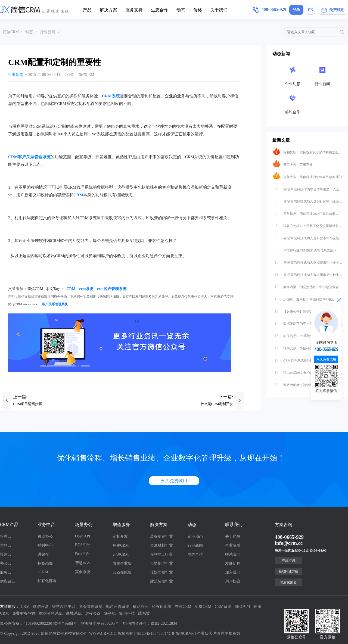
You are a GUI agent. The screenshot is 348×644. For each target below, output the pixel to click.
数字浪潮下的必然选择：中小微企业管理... (308, 286)
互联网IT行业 (161, 554)
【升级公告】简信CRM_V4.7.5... (301, 310)
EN (311, 10)
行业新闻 (48, 32)
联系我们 (233, 554)
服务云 (6, 572)
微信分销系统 (51, 613)
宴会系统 (83, 572)
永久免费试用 (174, 481)
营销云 (6, 545)
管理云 (6, 536)
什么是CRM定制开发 (217, 404)
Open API (83, 536)
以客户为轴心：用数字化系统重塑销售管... (308, 225)
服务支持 (134, 10)
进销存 (43, 554)
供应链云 (8, 581)
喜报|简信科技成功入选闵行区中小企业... (307, 200)
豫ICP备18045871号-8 (155, 634)
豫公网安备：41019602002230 (26, 623)
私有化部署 (47, 581)
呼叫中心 (45, 545)
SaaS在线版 (122, 572)
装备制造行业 (161, 536)
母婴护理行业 (161, 563)
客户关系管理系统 (55, 304)
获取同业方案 (288, 571)
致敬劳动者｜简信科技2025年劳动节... (306, 384)
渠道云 (6, 554)
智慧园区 (83, 563)
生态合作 (160, 10)
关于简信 (233, 536)
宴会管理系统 (91, 607)
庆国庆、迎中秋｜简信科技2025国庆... (306, 298)
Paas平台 (82, 554)
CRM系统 (111, 96)
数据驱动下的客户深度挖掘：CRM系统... (308, 322)
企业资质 (233, 545)
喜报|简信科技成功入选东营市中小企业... (307, 237)
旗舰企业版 (122, 563)
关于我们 (219, 10)
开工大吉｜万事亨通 (293, 163)
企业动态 (195, 536)
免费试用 (333, 10)
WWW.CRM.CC (103, 634)
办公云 (6, 563)
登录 (296, 10)
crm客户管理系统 (112, 289)
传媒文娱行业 (161, 572)
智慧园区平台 (64, 607)
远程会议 (93, 613)
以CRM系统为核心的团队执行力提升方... (308, 371)
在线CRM (183, 607)
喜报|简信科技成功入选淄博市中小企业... (307, 261)
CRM (78, 195)
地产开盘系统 (118, 607)
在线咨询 (288, 561)
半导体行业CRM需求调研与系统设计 (305, 249)
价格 (198, 10)
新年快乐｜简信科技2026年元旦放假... (306, 212)
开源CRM (121, 554)
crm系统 (86, 289)
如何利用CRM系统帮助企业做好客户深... (308, 335)
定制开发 (120, 536)
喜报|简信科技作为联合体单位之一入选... (307, 188)
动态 (181, 10)
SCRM (43, 572)
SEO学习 (243, 607)
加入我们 (233, 572)
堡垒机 (110, 613)
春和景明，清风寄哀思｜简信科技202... (306, 151)
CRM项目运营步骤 (28, 404)
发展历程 (233, 563)
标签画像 (45, 563)
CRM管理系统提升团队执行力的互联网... (308, 359)
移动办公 (45, 536)
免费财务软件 (24, 613)
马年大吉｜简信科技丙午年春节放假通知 (308, 176)
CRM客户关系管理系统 (29, 157)
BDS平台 (83, 545)
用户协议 (233, 581)
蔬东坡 (144, 613)
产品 (87, 10)
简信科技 (127, 613)
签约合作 (195, 554)
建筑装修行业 (161, 581)
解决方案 (108, 10)
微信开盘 (41, 607)
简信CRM (11, 32)
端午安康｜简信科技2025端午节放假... (306, 347)
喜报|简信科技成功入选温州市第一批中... (307, 273)
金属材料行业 (161, 545)
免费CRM (121, 545)
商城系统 (74, 613)
